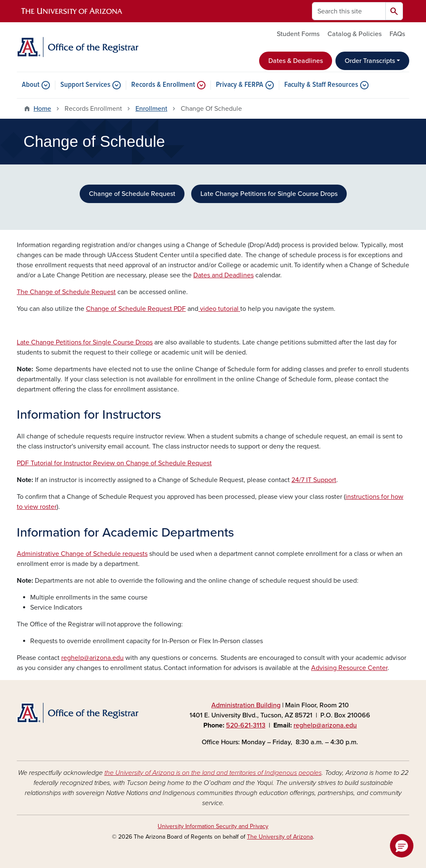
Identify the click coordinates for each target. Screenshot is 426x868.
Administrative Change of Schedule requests (82, 554)
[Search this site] (349, 11)
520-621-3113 (246, 725)
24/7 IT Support (314, 480)
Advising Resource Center (349, 668)
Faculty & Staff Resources (321, 85)
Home (42, 109)
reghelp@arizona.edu (92, 658)
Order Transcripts (370, 61)
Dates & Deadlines (296, 61)
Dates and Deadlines (223, 275)
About (31, 85)
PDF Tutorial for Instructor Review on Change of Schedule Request (114, 463)
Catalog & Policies (355, 34)
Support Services (85, 85)
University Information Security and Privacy (213, 826)
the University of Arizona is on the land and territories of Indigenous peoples (213, 773)
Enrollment (151, 109)
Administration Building (246, 705)
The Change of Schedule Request (66, 292)
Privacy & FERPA (240, 85)
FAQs (397, 34)
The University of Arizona (280, 837)
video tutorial (219, 309)
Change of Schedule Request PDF (136, 309)
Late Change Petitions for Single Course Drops (269, 194)
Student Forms (298, 34)
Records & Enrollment (163, 85)
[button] (402, 846)
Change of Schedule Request (132, 194)
